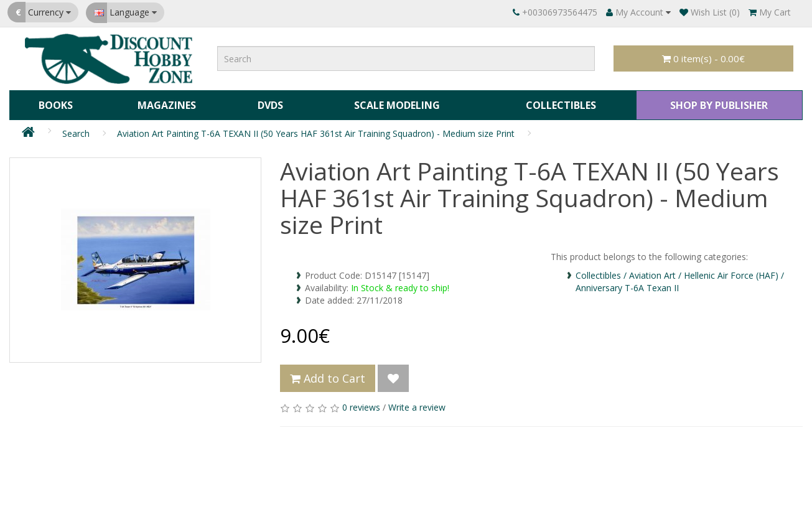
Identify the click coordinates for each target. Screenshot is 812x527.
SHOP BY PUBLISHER (718, 103)
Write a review (417, 403)
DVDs (268, 103)
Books (55, 103)
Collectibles (558, 103)
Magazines (165, 103)
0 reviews (361, 403)
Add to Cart (328, 375)
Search (76, 130)
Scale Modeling (394, 103)
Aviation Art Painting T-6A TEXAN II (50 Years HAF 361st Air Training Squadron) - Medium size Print (316, 130)
